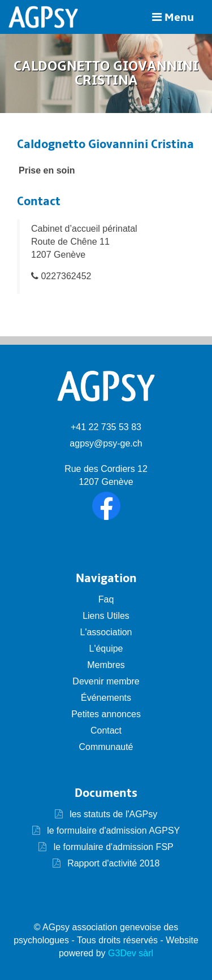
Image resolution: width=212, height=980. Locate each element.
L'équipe (106, 649)
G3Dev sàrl (131, 953)
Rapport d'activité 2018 (113, 863)
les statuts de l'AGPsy (106, 814)
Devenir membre (106, 681)
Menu (173, 18)
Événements (106, 698)
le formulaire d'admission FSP (112, 847)
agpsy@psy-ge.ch (106, 443)
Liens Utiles (106, 616)
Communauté (106, 747)
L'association (106, 632)
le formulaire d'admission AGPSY (113, 831)
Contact (106, 730)
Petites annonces (106, 714)
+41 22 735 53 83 (106, 427)
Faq (106, 599)
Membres (106, 665)
